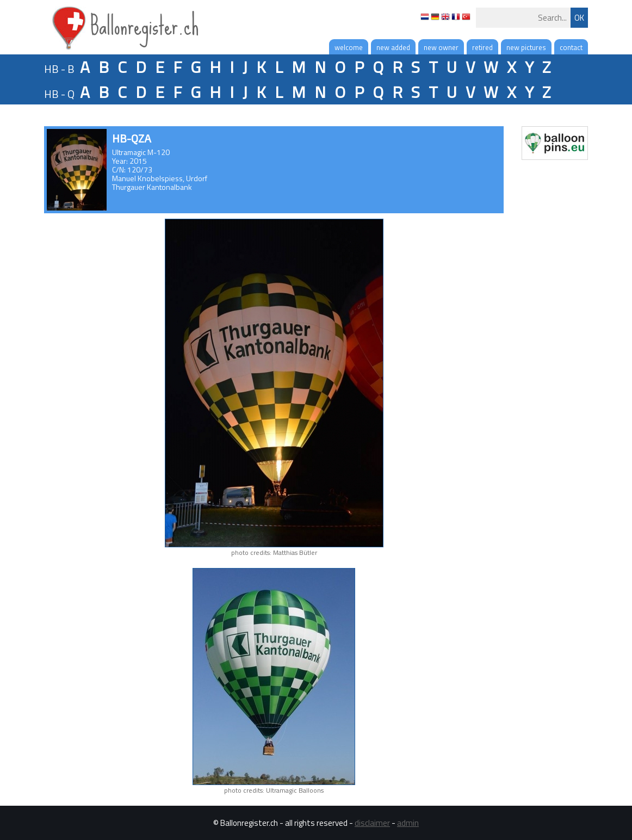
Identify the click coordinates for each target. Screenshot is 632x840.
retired (482, 47)
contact (571, 47)
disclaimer (372, 823)
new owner (441, 47)
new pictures (526, 47)
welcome (349, 47)
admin (408, 823)
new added (393, 47)
